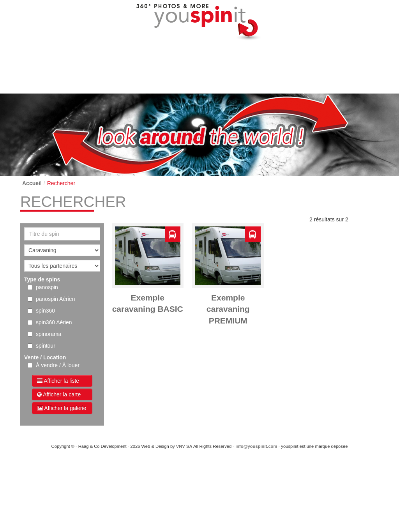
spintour (46, 346)
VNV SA (184, 446)
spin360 (45, 311)
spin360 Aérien (54, 322)
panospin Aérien (55, 299)
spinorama (49, 334)
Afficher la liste (58, 381)
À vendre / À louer (58, 365)
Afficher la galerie (62, 408)
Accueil (32, 183)
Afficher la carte (59, 394)
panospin (47, 287)
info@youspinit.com (256, 446)
